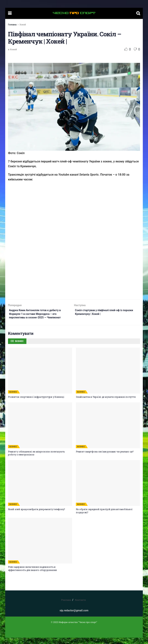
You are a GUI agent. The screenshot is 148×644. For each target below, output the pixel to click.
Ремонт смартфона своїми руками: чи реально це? (105, 458)
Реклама (66, 606)
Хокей (23, 25)
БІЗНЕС (13, 398)
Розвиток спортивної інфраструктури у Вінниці (36, 403)
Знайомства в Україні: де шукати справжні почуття (106, 403)
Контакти (80, 606)
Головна (12, 25)
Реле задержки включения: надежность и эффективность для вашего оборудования (32, 575)
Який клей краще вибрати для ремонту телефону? (36, 515)
